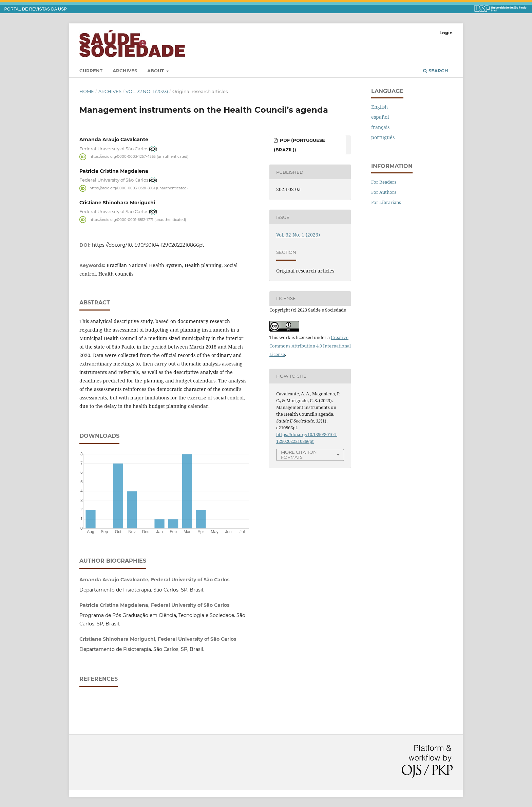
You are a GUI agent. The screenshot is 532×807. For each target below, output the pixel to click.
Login (446, 33)
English (379, 107)
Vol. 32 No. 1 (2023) (147, 91)
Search (436, 71)
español (380, 117)
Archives (125, 71)
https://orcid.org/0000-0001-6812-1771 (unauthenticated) (138, 219)
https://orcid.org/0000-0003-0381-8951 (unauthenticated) (139, 188)
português (383, 137)
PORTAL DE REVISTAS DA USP (36, 9)
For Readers (384, 182)
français (380, 127)
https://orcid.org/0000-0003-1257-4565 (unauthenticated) (139, 157)
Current (91, 71)
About (156, 71)
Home (87, 91)
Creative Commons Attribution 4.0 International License (310, 346)
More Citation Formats (299, 455)
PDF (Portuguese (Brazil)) (299, 145)
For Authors (384, 192)
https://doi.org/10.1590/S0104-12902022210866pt (148, 245)
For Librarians (386, 202)
